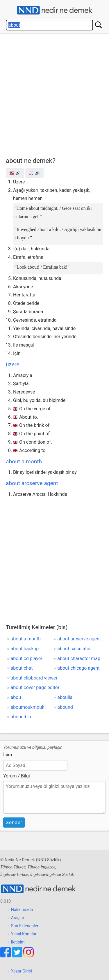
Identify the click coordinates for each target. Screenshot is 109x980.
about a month (24, 461)
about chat (22, 668)
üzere (13, 364)
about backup (25, 649)
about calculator (74, 649)
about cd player (27, 659)
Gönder (14, 823)
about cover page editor (35, 687)
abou (16, 697)
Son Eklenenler (25, 926)
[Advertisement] (54, 94)
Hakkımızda (22, 910)
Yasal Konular (24, 934)
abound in (21, 717)
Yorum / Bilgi (17, 776)
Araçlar (18, 918)
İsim (8, 755)
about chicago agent (78, 668)
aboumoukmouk (28, 707)
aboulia (65, 697)
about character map (79, 659)
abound (65, 707)
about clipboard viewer (34, 678)
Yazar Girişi (22, 971)
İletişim (18, 942)
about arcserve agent (32, 483)
